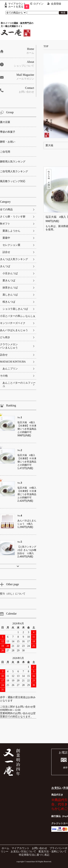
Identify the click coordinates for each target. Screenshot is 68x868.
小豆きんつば (10, 273)
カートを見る (19, 7)
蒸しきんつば (10, 295)
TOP (46, 46)
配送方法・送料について (53, 852)
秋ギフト (5, 224)
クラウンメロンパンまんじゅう (9, 346)
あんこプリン (10, 369)
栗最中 (6, 238)
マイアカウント (17, 4)
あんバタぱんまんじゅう (14, 330)
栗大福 (49, 145)
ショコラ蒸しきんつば (15, 309)
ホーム (5, 848)
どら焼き (5, 337)
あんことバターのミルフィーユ (19, 384)
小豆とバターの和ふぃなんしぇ (18, 316)
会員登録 (56, 4)
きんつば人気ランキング (14, 259)
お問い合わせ (40, 848)
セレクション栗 (11, 245)
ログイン (38, 4)
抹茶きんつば (10, 288)
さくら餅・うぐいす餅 (13, 217)
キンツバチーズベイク (13, 323)
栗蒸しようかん (11, 231)
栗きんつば (9, 281)
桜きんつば (9, 302)
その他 (4, 376)
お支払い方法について (23, 852)
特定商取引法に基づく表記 (34, 855)
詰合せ (6, 252)
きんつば (5, 266)
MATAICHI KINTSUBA (13, 362)
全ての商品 (6, 209)
